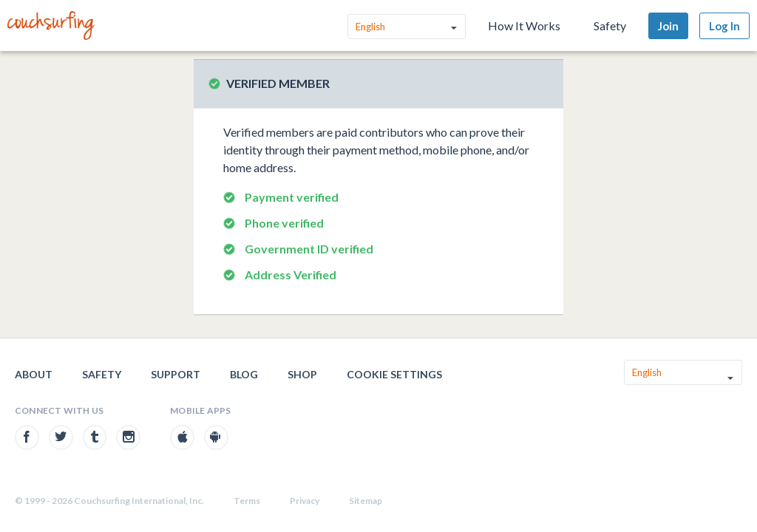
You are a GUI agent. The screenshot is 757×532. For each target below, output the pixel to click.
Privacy (305, 501)
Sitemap (366, 501)
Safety (610, 25)
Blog (244, 374)
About (34, 374)
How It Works (524, 25)
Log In (724, 26)
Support (176, 374)
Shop (302, 374)
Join (668, 26)
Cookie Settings (394, 374)
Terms (247, 501)
